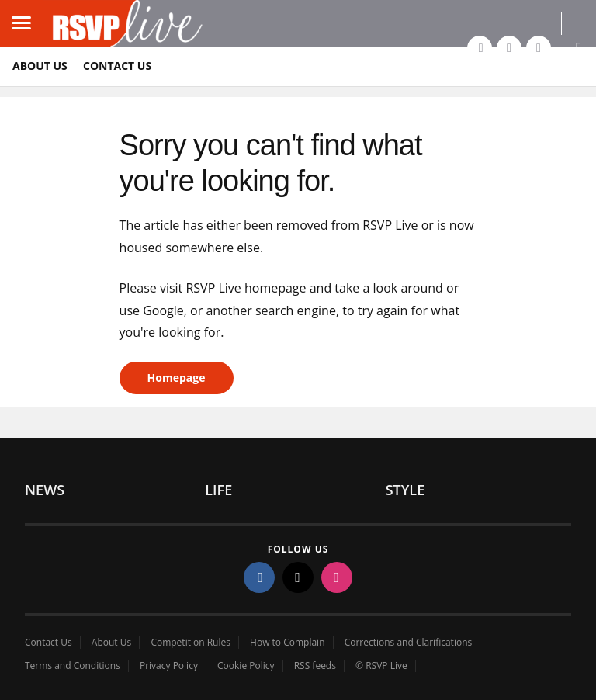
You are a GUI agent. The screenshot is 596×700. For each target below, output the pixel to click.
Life (218, 490)
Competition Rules (191, 643)
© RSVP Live (381, 666)
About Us (40, 66)
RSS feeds (315, 666)
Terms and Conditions (73, 666)
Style (405, 490)
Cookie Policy (246, 666)
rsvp (127, 23)
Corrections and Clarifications (409, 643)
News (45, 490)
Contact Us (117, 66)
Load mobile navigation (27, 12)
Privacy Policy (169, 666)
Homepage (177, 378)
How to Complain (287, 643)
